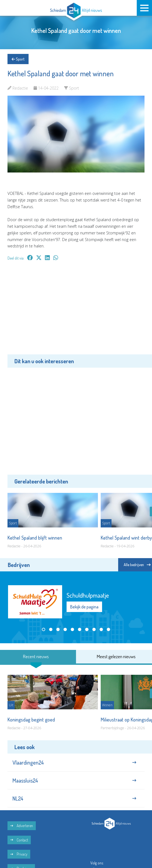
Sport (18, 59)
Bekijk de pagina (84, 607)
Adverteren (22, 826)
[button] (44, 629)
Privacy (19, 854)
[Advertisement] (76, 312)
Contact (19, 840)
